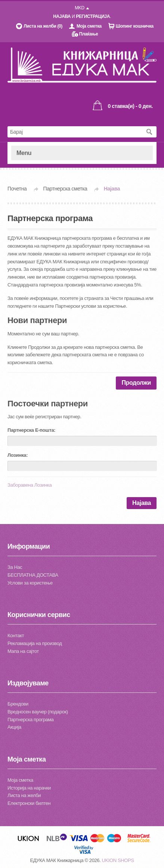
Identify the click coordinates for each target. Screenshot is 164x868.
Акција (14, 727)
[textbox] (75, 132)
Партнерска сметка (65, 189)
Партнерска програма (31, 720)
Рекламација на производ (35, 643)
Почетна (17, 189)
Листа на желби (24, 795)
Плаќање (89, 34)
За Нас (15, 567)
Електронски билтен (29, 803)
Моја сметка (89, 26)
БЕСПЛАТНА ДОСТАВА (33, 575)
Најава (112, 189)
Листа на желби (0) (43, 26)
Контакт (16, 635)
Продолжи (136, 383)
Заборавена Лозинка (30, 485)
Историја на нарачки (29, 788)
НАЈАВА (62, 16)
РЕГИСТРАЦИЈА (93, 16)
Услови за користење (30, 583)
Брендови (18, 704)
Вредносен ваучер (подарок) (38, 712)
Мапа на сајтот (23, 651)
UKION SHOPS (118, 860)
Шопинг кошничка (135, 26)
